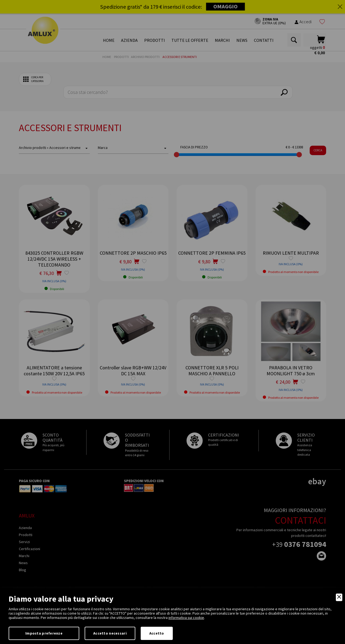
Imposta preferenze (44, 633)
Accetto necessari (110, 633)
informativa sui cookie (186, 618)
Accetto (157, 633)
